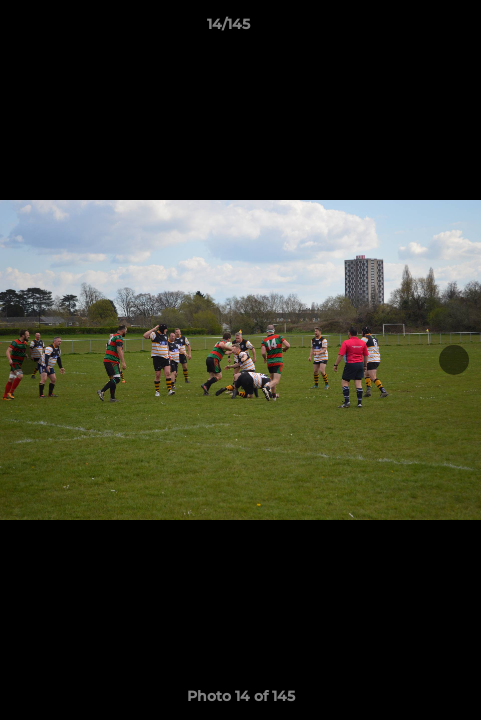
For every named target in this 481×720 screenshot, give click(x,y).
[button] (409, 29)
